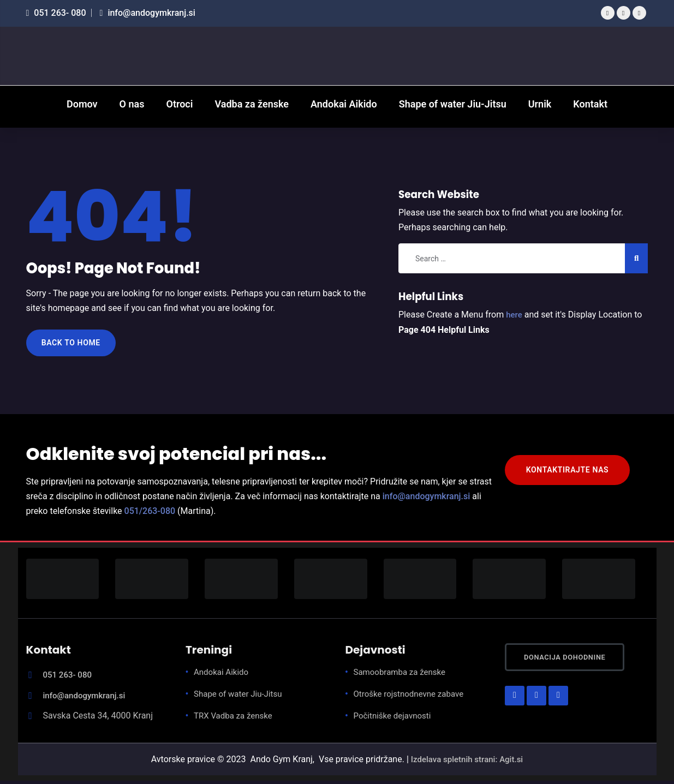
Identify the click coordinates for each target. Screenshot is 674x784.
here (515, 315)
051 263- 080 (56, 13)
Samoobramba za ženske (402, 676)
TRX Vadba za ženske (235, 719)
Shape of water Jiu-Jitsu (241, 698)
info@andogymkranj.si (148, 13)
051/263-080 (150, 515)
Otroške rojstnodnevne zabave (412, 698)
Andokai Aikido (223, 676)
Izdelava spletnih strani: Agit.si (467, 762)
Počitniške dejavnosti (395, 719)
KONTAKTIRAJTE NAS (573, 476)
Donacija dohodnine (579, 664)
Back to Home (75, 345)
